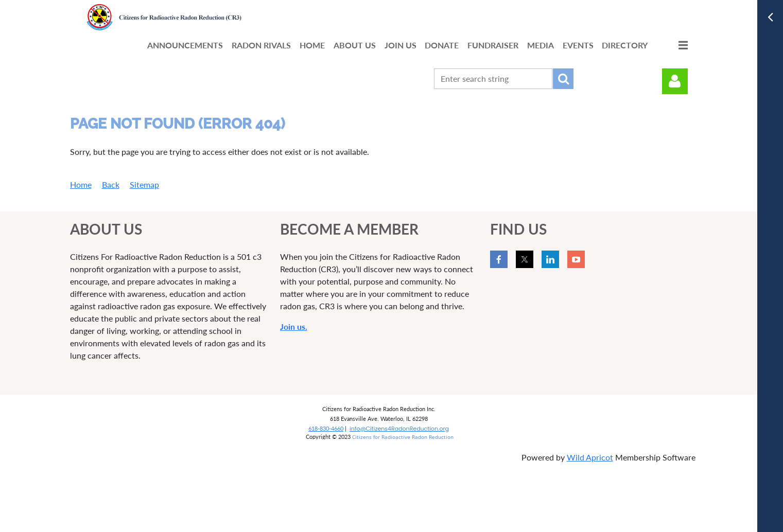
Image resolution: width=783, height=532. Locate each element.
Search (563, 79)
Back (111, 184)
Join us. (294, 326)
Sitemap (144, 184)
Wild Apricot (590, 457)
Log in (675, 81)
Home (81, 184)
